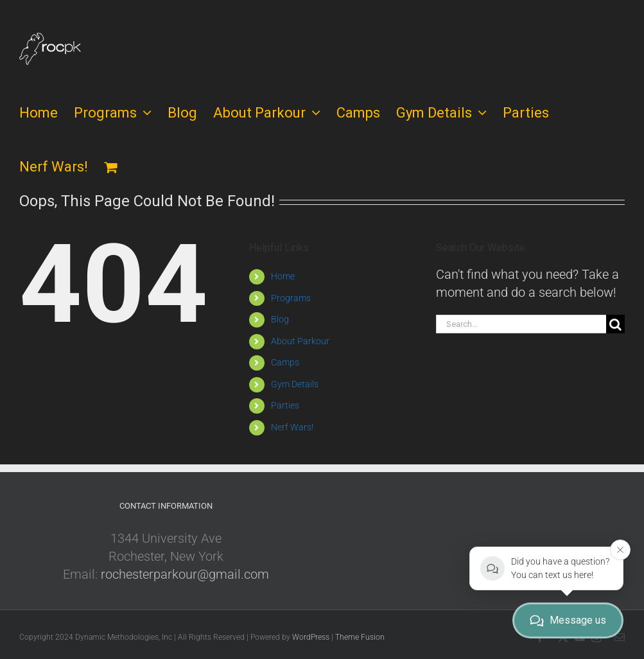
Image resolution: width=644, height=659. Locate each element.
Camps (285, 362)
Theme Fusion (360, 637)
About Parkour (300, 341)
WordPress (311, 637)
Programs (291, 298)
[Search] (615, 324)
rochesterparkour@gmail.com (185, 574)
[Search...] (521, 324)
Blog (280, 319)
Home (283, 276)
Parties (285, 405)
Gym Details (295, 384)
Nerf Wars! (292, 427)
